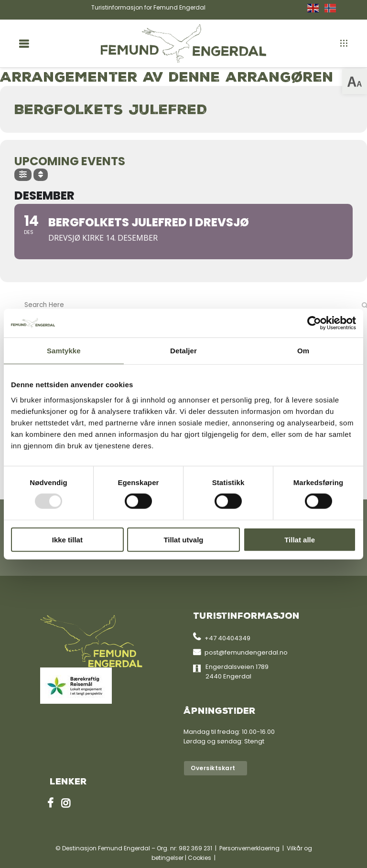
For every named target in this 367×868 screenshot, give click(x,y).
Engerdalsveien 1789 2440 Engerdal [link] (237, 672)
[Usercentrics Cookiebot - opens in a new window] (314, 323)
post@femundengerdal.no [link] (246, 652)
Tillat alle (300, 539)
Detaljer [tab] (183, 351)
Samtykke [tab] (64, 351)
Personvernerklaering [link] (249, 848)
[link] (355, 82)
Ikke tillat (67, 539)
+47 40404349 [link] (227, 638)
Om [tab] (303, 351)
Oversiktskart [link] (213, 768)
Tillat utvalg (183, 539)
